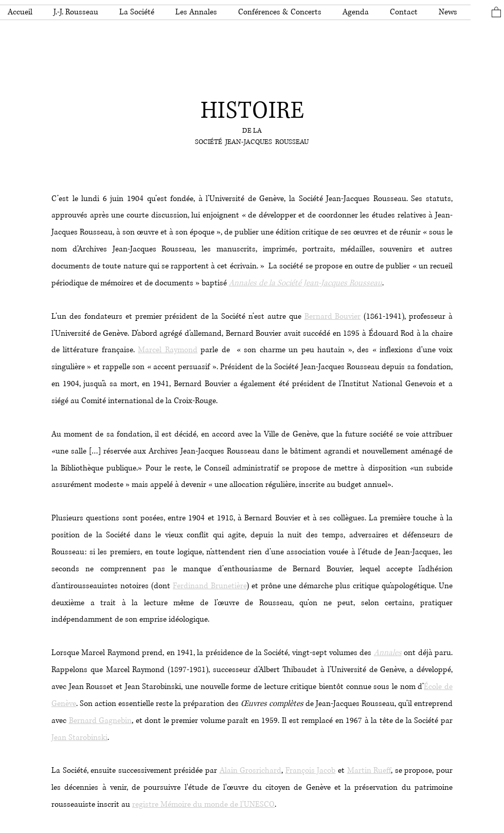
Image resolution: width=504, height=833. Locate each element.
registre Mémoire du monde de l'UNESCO (203, 804)
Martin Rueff (369, 771)
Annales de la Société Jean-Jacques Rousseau (305, 283)
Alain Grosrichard (251, 771)
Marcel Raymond (167, 350)
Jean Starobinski (79, 738)
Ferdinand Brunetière (210, 586)
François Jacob (311, 771)
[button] (79, 12)
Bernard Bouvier (333, 316)
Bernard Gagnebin (101, 721)
